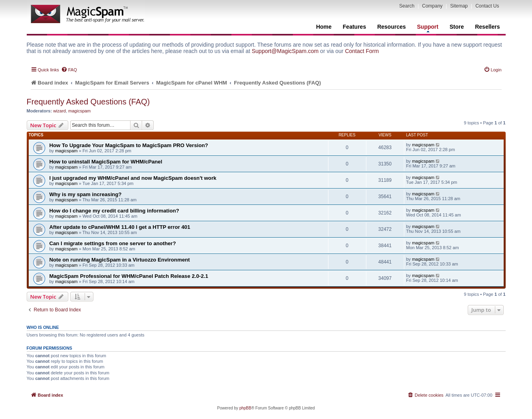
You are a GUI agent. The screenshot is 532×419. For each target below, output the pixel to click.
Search (407, 6)
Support (428, 28)
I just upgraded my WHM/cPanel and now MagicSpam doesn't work (133, 178)
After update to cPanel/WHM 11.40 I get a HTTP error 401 (120, 227)
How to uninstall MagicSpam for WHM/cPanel (106, 162)
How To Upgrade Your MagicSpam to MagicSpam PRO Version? (129, 145)
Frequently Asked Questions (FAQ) (88, 102)
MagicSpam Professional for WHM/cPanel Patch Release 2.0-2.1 (129, 276)
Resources (392, 27)
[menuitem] (69, 70)
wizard (59, 111)
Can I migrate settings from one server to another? (113, 243)
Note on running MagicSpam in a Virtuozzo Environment (120, 260)
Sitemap (459, 6)
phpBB (245, 408)
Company (432, 6)
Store (457, 27)
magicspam (79, 111)
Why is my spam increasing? (86, 194)
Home (324, 27)
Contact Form (362, 51)
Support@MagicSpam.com (285, 51)
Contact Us (487, 6)
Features (354, 27)
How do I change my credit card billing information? (114, 211)
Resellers (487, 27)
